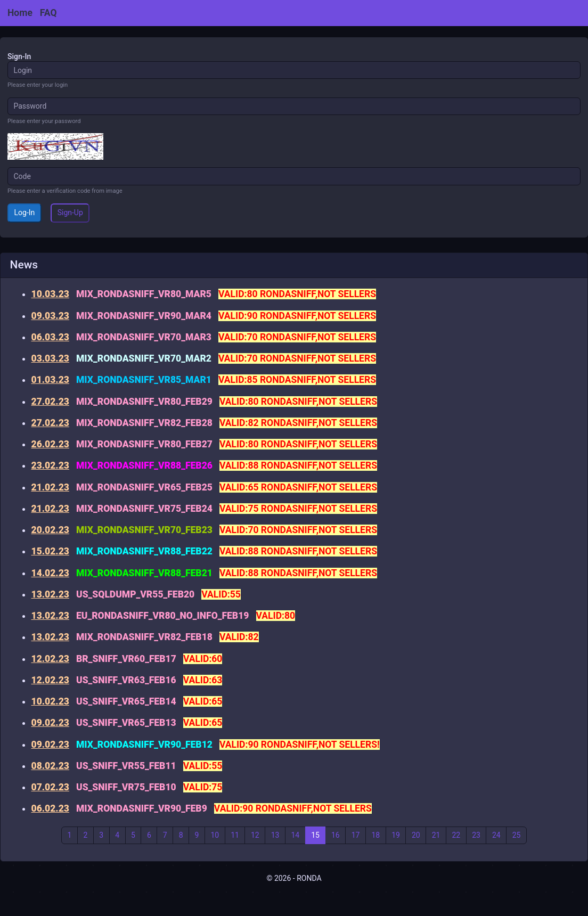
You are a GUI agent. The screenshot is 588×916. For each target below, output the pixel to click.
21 (436, 835)
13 (275, 835)
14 (295, 835)
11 (235, 835)
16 (336, 835)
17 (356, 835)
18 (375, 835)
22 (456, 835)
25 (517, 835)
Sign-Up (70, 212)
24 (496, 835)
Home (20, 13)
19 (396, 835)
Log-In (25, 212)
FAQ (48, 13)
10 (215, 835)
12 (255, 835)
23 (476, 835)
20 (416, 835)
